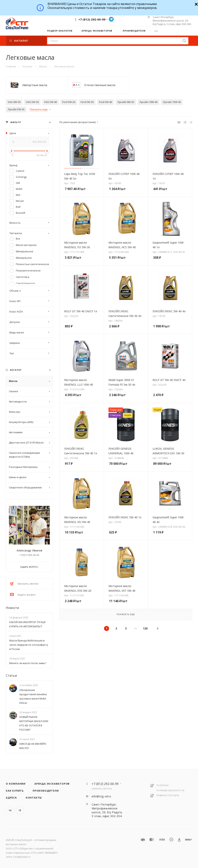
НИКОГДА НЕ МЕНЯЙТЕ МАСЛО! (33, 746)
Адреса (11, 798)
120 (145, 628)
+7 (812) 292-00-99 (92, 19)
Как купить (15, 791)
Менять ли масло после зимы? (28, 663)
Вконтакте (10, 810)
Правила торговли (168, 795)
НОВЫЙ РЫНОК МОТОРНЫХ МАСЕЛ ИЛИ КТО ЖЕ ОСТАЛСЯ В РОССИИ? (34, 723)
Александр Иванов (29, 550)
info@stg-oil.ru (101, 796)
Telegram (111, 19)
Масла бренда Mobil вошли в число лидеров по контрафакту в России (29, 645)
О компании (16, 784)
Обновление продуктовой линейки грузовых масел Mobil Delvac (33, 696)
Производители (46, 791)
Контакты (34, 798)
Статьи (11, 675)
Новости (12, 608)
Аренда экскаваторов (52, 784)
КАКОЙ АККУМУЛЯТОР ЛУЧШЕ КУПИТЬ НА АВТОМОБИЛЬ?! (27, 624)
